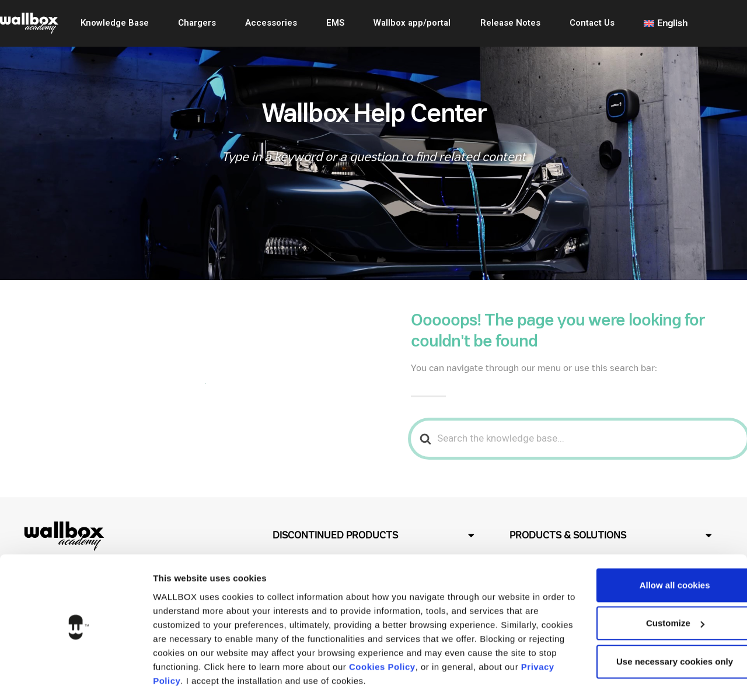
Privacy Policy (264, 645)
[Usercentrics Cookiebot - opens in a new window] (76, 677)
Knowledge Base (115, 23)
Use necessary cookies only (650, 626)
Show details (180, 677)
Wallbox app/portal (412, 23)
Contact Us (592, 23)
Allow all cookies (650, 549)
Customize (650, 587)
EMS (335, 23)
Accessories (271, 23)
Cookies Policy (474, 631)
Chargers (197, 23)
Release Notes (510, 23)
